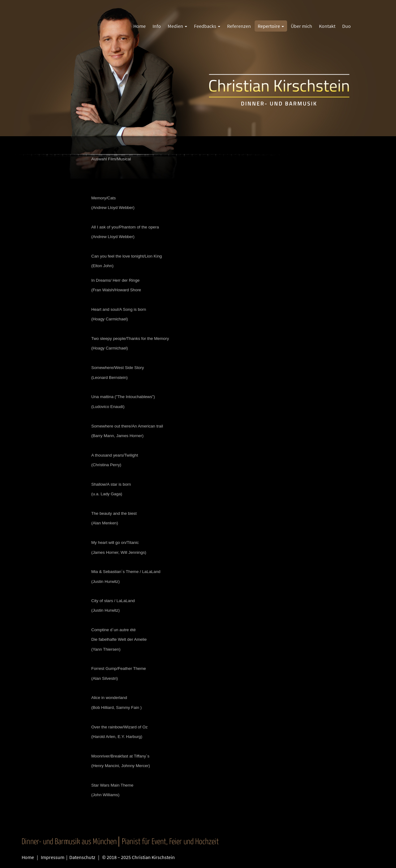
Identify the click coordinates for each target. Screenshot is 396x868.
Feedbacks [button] (207, 26)
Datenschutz (83, 857)
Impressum (53, 857)
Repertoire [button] (271, 26)
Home (28, 857)
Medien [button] (177, 26)
